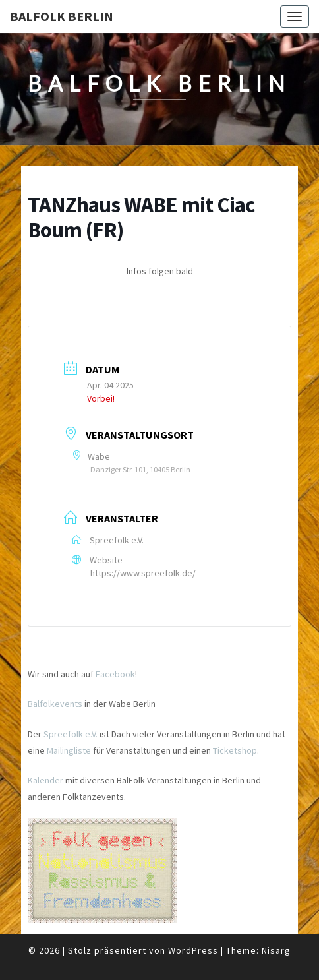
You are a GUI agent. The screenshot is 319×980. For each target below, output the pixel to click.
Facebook (115, 674)
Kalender (45, 780)
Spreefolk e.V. (71, 734)
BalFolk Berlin (62, 16)
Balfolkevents (55, 704)
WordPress (193, 950)
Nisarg (276, 950)
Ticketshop (235, 750)
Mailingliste (69, 750)
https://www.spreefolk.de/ (143, 573)
